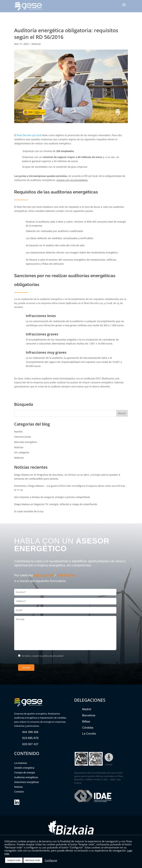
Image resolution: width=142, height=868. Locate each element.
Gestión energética (24, 768)
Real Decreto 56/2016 (29, 135)
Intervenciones (23, 437)
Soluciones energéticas (27, 782)
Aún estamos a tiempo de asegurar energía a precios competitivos (52, 497)
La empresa (21, 763)
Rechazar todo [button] (33, 860)
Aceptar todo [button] (14, 860)
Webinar (19, 458)
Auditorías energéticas (26, 777)
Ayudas (18, 431)
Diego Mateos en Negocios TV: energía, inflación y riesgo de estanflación (56, 504)
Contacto (19, 792)
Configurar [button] (51, 860)
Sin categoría (22, 452)
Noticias (36, 44)
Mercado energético (26, 442)
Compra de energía (25, 773)
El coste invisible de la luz (29, 511)
